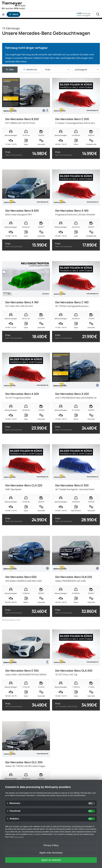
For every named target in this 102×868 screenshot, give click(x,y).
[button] (57, 69)
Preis (14, 153)
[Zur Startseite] (3, 14)
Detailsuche (30, 69)
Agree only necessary (51, 853)
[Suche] (98, 14)
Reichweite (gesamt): (9, 620)
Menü (14, 14)
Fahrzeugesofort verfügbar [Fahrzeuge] (84, 14)
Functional (15, 811)
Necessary (15, 803)
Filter (10, 69)
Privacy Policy (51, 845)
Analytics (14, 819)
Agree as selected (51, 860)
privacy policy (19, 837)
